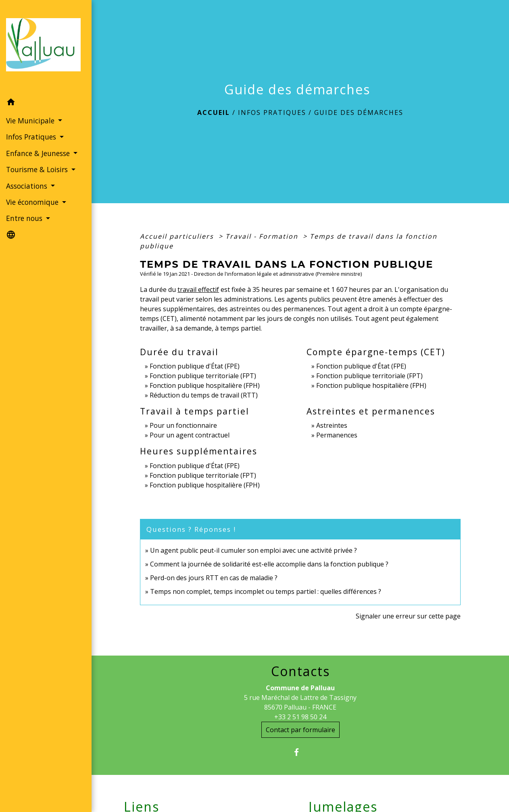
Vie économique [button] (33, 202)
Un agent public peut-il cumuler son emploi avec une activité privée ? (253, 550)
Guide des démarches (359, 112)
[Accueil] (46, 47)
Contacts (300, 671)
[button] (46, 103)
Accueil (214, 112)
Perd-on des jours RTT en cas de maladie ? (214, 578)
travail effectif (198, 289)
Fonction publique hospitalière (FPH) (205, 385)
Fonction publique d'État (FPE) (195, 366)
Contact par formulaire (300, 730)
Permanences (337, 435)
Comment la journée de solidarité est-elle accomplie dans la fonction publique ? (269, 564)
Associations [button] (28, 186)
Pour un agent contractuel (190, 435)
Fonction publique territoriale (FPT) (203, 376)
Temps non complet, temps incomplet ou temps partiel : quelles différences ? (266, 591)
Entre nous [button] (25, 218)
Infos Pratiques (272, 112)
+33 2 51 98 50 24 (300, 717)
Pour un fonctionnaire (183, 425)
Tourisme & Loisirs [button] (38, 169)
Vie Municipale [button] (31, 121)
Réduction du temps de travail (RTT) (204, 395)
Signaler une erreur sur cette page (408, 616)
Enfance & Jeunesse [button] (39, 153)
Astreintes (332, 425)
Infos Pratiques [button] (32, 137)
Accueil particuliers (178, 236)
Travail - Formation (263, 236)
